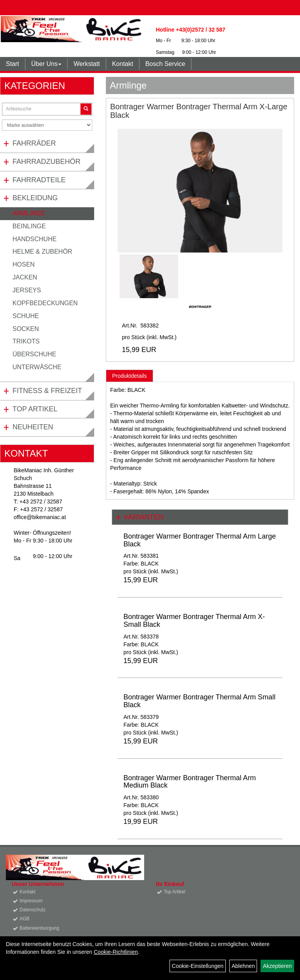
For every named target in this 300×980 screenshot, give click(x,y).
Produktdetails (129, 376)
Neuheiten (33, 427)
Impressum (31, 901)
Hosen (24, 264)
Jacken (25, 277)
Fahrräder (34, 143)
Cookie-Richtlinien (116, 952)
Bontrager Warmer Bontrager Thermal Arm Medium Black (190, 782)
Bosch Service (165, 64)
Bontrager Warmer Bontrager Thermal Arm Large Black (200, 540)
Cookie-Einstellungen (198, 966)
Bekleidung (35, 198)
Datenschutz (33, 910)
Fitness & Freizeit (47, 391)
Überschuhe (34, 354)
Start (12, 64)
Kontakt (123, 64)
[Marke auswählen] (47, 125)
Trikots (26, 341)
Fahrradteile (39, 180)
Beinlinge (29, 226)
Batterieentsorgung (39, 928)
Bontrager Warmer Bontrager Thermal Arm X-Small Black (194, 621)
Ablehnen (243, 966)
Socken (26, 329)
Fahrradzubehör (46, 162)
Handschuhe (35, 239)
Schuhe (26, 316)
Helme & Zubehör (42, 252)
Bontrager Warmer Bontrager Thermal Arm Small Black (199, 701)
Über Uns (46, 64)
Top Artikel (35, 409)
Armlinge (29, 213)
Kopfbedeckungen (45, 303)
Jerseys (27, 290)
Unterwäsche (37, 367)
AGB (24, 919)
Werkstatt (87, 64)
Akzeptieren (277, 966)
